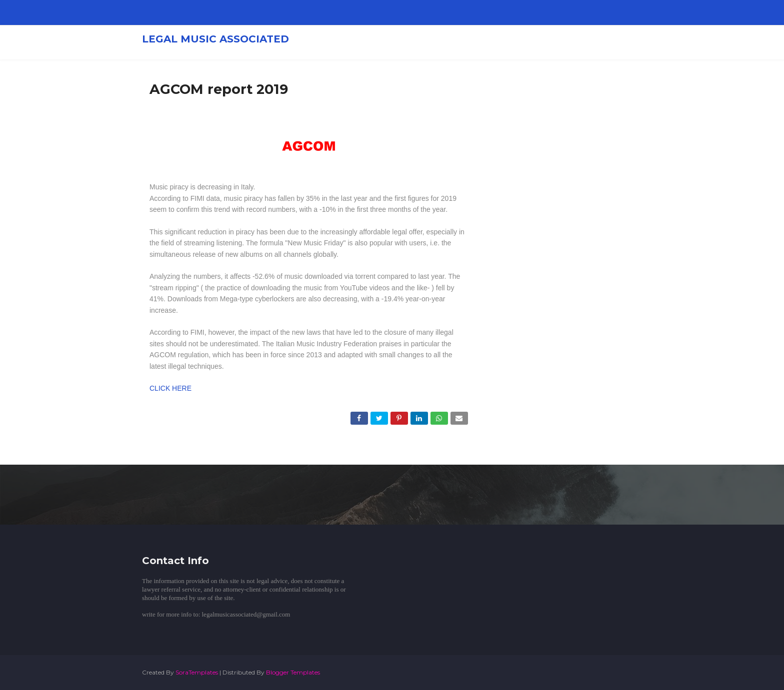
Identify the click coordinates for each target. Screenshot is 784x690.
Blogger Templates (293, 672)
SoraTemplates (197, 672)
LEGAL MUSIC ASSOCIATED (215, 39)
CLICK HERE (170, 388)
